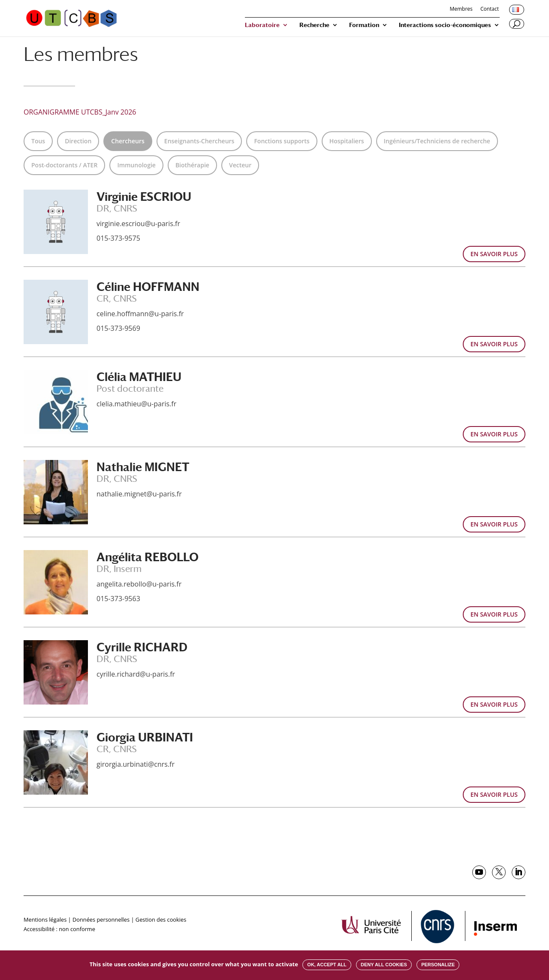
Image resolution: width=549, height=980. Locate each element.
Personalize (438, 965)
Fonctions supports (282, 141)
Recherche (314, 25)
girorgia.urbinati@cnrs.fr (136, 764)
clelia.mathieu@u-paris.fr (136, 404)
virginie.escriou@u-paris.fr (138, 224)
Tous (38, 141)
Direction (78, 141)
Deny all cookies (384, 965)
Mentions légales (45, 920)
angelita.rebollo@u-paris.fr (139, 584)
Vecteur (240, 165)
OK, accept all (327, 965)
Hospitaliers (347, 141)
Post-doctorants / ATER (64, 165)
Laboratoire (262, 25)
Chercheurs (128, 141)
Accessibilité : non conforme (59, 929)
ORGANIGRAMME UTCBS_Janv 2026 (80, 112)
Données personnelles (101, 920)
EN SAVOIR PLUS (494, 254)
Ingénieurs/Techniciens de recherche (437, 141)
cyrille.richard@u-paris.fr (136, 674)
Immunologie (136, 165)
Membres (461, 9)
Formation (364, 25)
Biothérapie (192, 165)
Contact (490, 9)
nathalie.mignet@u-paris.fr (139, 494)
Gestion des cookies (161, 920)
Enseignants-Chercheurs (199, 141)
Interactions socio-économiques (445, 25)
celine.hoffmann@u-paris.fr (140, 314)
